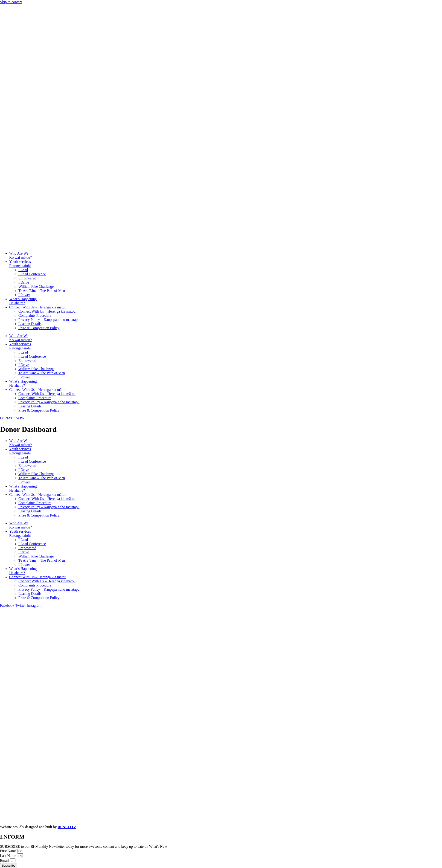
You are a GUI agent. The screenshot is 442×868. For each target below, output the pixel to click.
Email (5, 861)
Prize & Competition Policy (39, 328)
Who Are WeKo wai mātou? (20, 255)
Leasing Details (30, 324)
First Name (9, 851)
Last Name (9, 856)
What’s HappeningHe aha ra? (23, 301)
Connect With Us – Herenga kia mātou (38, 307)
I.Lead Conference (32, 274)
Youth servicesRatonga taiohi (20, 264)
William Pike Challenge (36, 286)
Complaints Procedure (35, 315)
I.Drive (24, 282)
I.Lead (23, 270)
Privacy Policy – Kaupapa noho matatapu (49, 320)
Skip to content (11, 2)
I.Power (24, 295)
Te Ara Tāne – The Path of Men (42, 291)
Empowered (27, 278)
